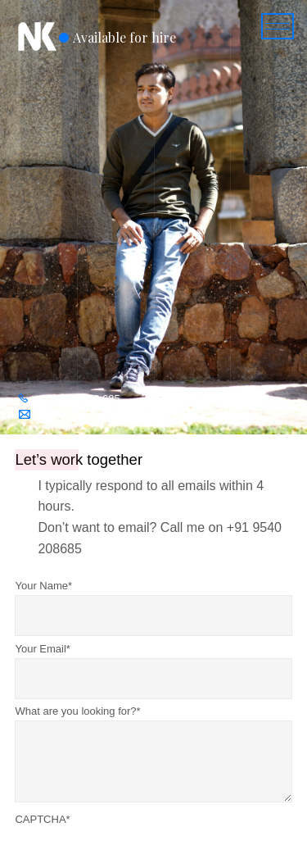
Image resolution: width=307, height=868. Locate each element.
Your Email (42, 649)
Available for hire (124, 37)
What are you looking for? (77, 711)
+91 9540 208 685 (77, 399)
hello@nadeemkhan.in (90, 415)
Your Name (43, 586)
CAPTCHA (42, 819)
